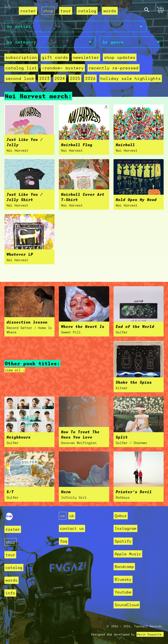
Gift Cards (55, 57)
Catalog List (21, 68)
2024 (60, 78)
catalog (87, 11)
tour (66, 11)
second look (20, 78)
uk (72, 516)
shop (48, 11)
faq (64, 541)
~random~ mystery (63, 68)
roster (28, 11)
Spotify (123, 541)
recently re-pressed (114, 68)
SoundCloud (127, 605)
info (10, 593)
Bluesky (123, 579)
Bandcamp (124, 567)
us (63, 516)
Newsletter (86, 57)
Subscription (21, 57)
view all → (15, 370)
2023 (44, 78)
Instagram (125, 528)
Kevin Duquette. (150, 634)
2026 (90, 78)
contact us (72, 528)
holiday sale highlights (131, 78)
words (110, 11)
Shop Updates (120, 57)
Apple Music (128, 554)
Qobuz (121, 516)
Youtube (123, 592)
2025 (75, 78)
